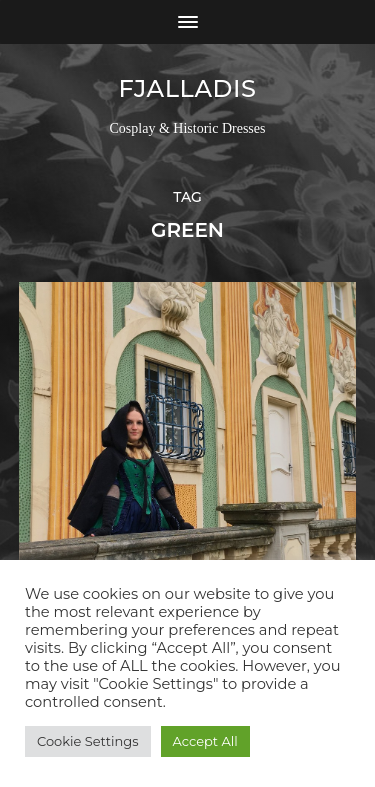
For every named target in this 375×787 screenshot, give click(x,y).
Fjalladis (187, 88)
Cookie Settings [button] (88, 741)
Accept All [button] (205, 741)
